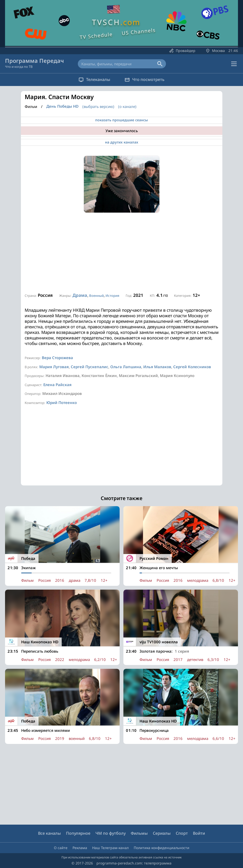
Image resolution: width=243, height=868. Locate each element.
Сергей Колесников (192, 367)
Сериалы (162, 833)
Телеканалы (94, 79)
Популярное (78, 833)
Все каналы (49, 833)
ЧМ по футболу (111, 833)
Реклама (80, 848)
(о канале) (127, 106)
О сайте (61, 848)
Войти (199, 833)
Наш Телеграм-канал (110, 848)
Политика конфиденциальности (162, 848)
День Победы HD (62, 106)
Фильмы (139, 833)
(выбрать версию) (98, 106)
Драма (80, 295)
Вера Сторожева (57, 358)
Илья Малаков (157, 367)
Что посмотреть (145, 79)
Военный (96, 296)
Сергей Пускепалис (90, 367)
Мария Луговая (54, 367)
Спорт (182, 833)
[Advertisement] (122, 253)
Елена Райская (57, 385)
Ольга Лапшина (126, 367)
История (112, 296)
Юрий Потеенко (62, 402)
